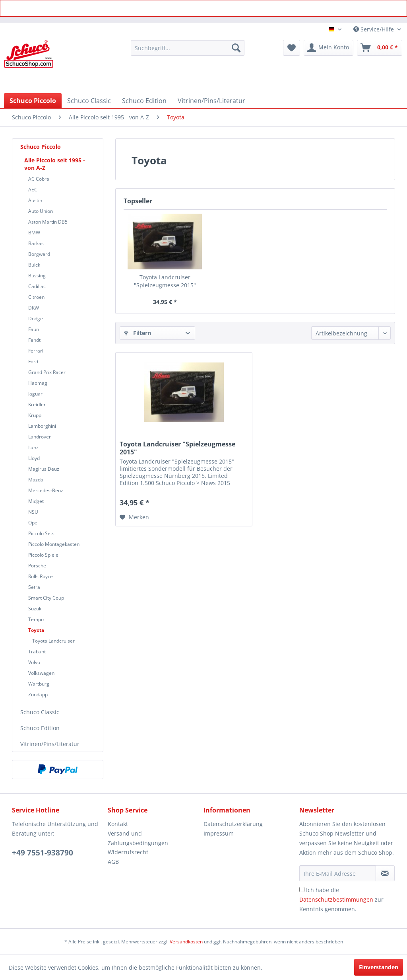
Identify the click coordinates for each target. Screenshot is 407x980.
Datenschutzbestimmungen (336, 899)
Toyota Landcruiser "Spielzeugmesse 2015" (165, 281)
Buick (34, 265)
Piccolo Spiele (43, 555)
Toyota (36, 630)
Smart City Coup (46, 598)
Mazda (36, 480)
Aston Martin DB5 (48, 222)
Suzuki (35, 609)
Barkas (36, 243)
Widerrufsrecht (128, 852)
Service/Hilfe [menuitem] (374, 29)
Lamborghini (42, 426)
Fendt (34, 340)
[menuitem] (188, 48)
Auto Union (41, 211)
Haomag (38, 383)
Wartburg (39, 684)
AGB (113, 862)
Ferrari (36, 351)
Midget (36, 501)
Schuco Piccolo (41, 147)
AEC (33, 190)
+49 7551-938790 (43, 853)
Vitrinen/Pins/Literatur (50, 744)
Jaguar (35, 394)
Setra (34, 587)
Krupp (35, 415)
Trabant (37, 652)
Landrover (40, 437)
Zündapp (38, 695)
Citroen (36, 297)
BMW (34, 233)
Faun (34, 329)
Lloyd (34, 458)
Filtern (138, 333)
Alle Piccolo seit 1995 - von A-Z (55, 164)
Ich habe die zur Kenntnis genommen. (341, 899)
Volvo (34, 662)
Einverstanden (379, 967)
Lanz (33, 447)
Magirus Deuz (44, 469)
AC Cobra (39, 179)
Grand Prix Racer (47, 372)
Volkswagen (41, 673)
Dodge (36, 319)
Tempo (36, 619)
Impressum (219, 833)
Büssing (37, 276)
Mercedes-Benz (46, 490)
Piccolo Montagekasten (54, 544)
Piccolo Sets (41, 533)
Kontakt (118, 824)
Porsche (37, 566)
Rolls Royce (41, 576)
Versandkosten (186, 942)
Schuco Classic (40, 712)
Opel (33, 523)
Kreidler (37, 404)
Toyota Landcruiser (53, 641)
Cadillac (37, 286)
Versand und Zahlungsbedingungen (138, 838)
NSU (33, 512)
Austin (35, 200)
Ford (33, 361)
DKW (34, 308)
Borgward (39, 254)
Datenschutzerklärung (233, 824)
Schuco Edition (40, 728)
